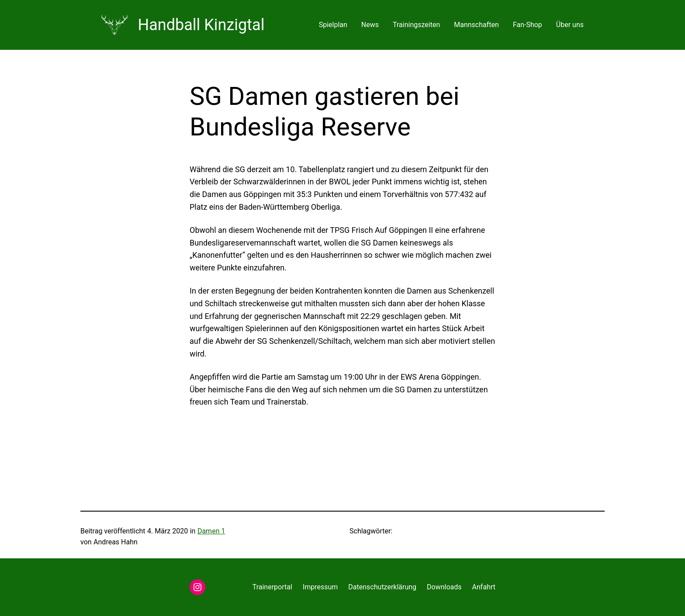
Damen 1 (211, 531)
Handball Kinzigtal (201, 25)
